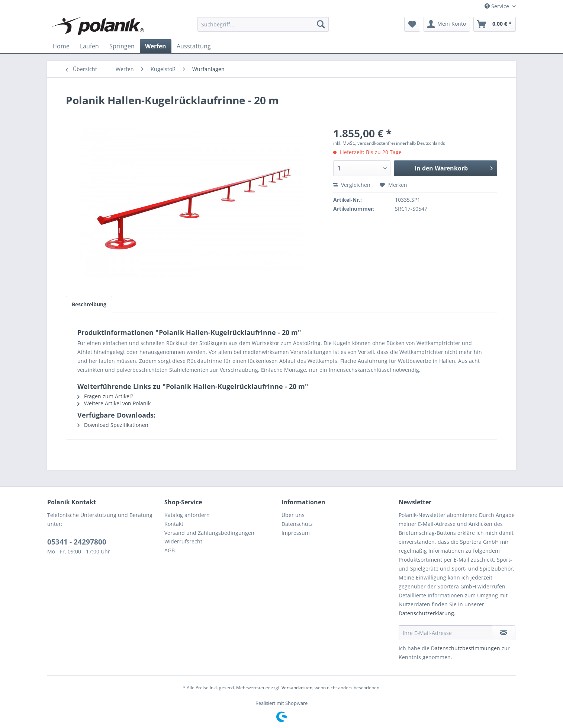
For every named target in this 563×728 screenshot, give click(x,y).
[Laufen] (89, 46)
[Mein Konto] (447, 24)
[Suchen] (321, 24)
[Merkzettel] (412, 24)
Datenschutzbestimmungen (466, 648)
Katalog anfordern (187, 515)
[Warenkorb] (495, 24)
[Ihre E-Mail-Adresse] (445, 633)
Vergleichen (352, 185)
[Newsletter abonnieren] (504, 633)
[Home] (61, 46)
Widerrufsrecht (183, 541)
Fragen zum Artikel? (105, 396)
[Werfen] (156, 46)
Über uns (293, 515)
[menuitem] (263, 24)
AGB (170, 550)
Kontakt (174, 524)
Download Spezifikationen (113, 425)
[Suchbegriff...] (263, 24)
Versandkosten (297, 688)
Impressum (296, 533)
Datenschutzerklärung (426, 613)
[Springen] (122, 46)
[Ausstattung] (194, 46)
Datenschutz (297, 524)
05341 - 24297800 (77, 542)
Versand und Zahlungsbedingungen (209, 533)
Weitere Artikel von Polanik (114, 403)
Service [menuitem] (498, 6)
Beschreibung (89, 304)
